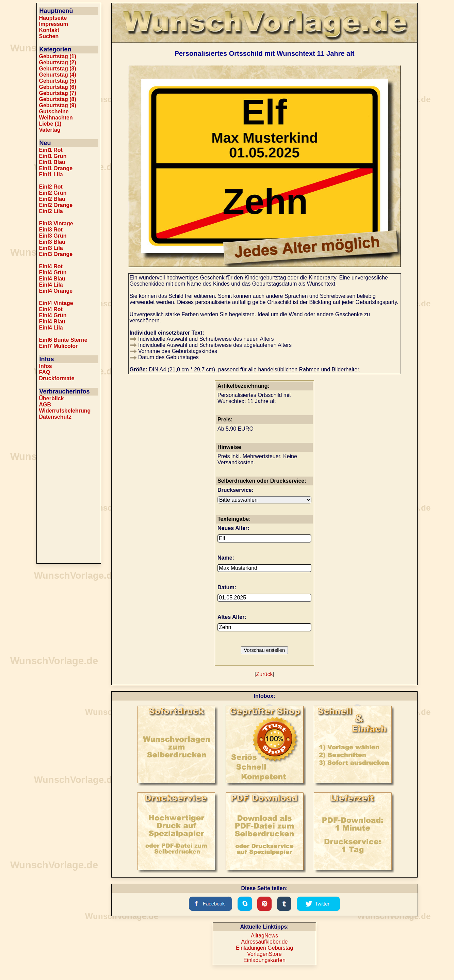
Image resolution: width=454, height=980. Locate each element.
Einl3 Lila (51, 248)
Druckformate (57, 378)
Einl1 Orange (56, 168)
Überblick (52, 398)
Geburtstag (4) (58, 75)
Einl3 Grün (53, 236)
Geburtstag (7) (58, 93)
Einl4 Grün (53, 272)
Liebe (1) (50, 124)
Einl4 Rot (51, 266)
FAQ (45, 372)
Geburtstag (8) (58, 99)
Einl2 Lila (51, 211)
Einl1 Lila (51, 174)
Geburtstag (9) (58, 105)
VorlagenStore (264, 954)
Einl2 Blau (52, 199)
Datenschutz (55, 417)
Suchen (49, 36)
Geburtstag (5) (58, 81)
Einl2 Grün (53, 193)
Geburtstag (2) (58, 62)
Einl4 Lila (51, 285)
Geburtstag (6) (58, 87)
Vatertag (50, 130)
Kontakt (49, 30)
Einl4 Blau (52, 279)
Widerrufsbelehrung (65, 411)
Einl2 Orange (56, 205)
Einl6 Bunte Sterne (63, 340)
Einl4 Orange (56, 291)
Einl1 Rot (51, 150)
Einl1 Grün (53, 156)
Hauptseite (53, 18)
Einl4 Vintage (56, 303)
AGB (45, 405)
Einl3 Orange (56, 254)
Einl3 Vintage (56, 223)
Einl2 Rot (51, 187)
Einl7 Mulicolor (59, 346)
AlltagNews (264, 936)
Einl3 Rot (51, 230)
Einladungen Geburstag (264, 948)
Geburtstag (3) (58, 69)
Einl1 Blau (52, 162)
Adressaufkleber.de (265, 942)
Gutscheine (54, 111)
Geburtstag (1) (58, 56)
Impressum (54, 24)
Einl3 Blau (52, 242)
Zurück (265, 674)
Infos (46, 366)
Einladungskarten (264, 960)
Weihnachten (56, 118)
